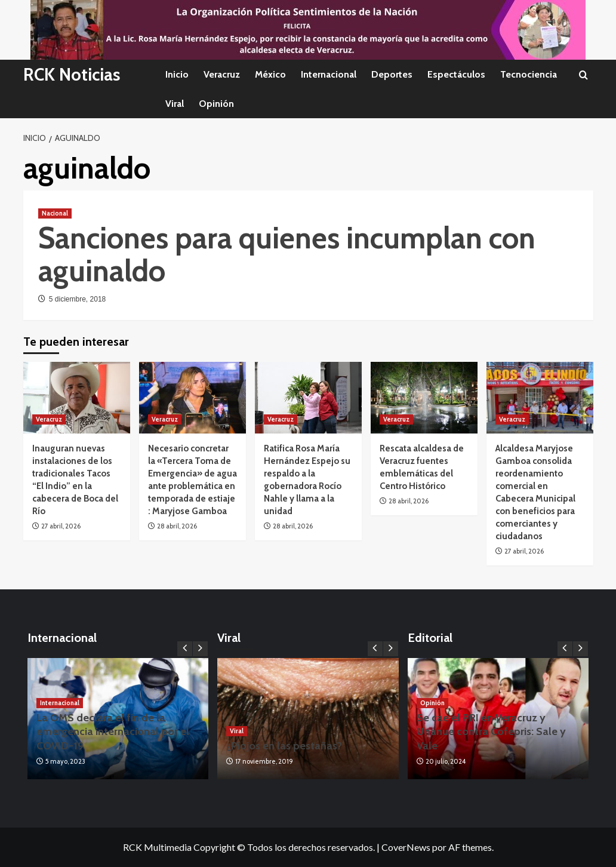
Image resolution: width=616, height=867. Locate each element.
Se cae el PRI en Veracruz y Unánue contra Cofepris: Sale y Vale (491, 732)
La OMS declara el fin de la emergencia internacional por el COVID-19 (113, 732)
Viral (175, 104)
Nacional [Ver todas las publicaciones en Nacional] (55, 213)
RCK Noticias (74, 74)
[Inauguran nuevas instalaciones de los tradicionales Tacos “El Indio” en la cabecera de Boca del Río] (77, 397)
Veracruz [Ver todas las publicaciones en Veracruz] (49, 419)
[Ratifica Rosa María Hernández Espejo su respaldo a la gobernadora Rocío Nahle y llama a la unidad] (308, 397)
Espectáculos (456, 74)
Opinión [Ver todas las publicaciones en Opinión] (432, 703)
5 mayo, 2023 (65, 761)
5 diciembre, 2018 (77, 299)
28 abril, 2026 (177, 526)
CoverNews (406, 847)
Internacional (329, 74)
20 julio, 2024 (446, 761)
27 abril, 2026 (61, 526)
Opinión (216, 104)
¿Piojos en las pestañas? (284, 746)
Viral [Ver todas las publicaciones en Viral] (237, 731)
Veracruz (222, 74)
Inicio (177, 74)
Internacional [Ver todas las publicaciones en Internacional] (60, 703)
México (270, 74)
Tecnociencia (529, 74)
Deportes (392, 74)
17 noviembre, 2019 (264, 761)
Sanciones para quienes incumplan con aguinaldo (287, 254)
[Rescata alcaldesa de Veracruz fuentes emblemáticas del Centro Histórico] (424, 397)
